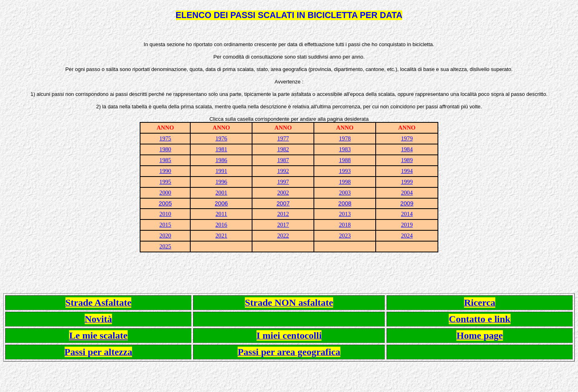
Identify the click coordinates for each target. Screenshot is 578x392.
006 (223, 203)
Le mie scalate (98, 335)
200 (343, 203)
